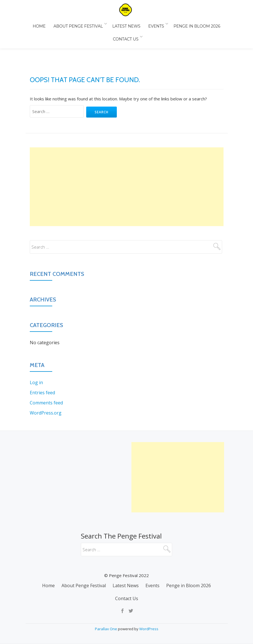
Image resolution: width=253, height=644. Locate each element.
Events (154, 24)
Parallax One (106, 629)
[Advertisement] (127, 163)
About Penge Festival (79, 24)
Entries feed (42, 369)
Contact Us (125, 31)
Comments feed (46, 379)
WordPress (149, 629)
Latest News (126, 24)
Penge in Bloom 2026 (193, 24)
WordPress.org (46, 389)
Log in (36, 359)
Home (43, 24)
